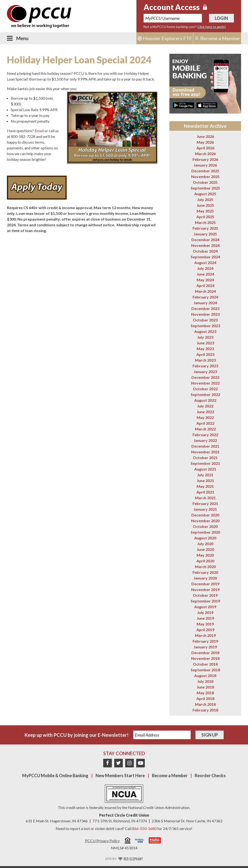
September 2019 (205, 601)
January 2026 (205, 165)
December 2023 (205, 308)
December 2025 (205, 171)
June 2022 (205, 412)
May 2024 (205, 280)
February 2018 (205, 710)
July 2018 (205, 681)
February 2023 (205, 366)
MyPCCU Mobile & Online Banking (55, 776)
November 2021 (205, 452)
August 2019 (205, 607)
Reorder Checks (210, 776)
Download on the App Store (207, 105)
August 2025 (205, 194)
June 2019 (205, 618)
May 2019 (205, 624)
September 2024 (205, 257)
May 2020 (205, 555)
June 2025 (205, 205)
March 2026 (205, 154)
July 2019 (205, 612)
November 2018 (205, 658)
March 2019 (205, 635)
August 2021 (205, 469)
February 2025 (205, 228)
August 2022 (205, 400)
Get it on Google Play (183, 105)
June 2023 (205, 343)
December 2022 (205, 377)
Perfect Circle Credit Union (124, 815)
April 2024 (205, 285)
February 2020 (205, 572)
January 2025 (205, 234)
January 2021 (205, 509)
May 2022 (205, 417)
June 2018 (205, 687)
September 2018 (205, 670)
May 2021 (205, 486)
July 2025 (205, 199)
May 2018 (205, 693)
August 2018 (205, 675)
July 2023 (205, 337)
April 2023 (205, 354)
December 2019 (205, 584)
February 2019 (205, 641)
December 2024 (205, 240)
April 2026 (205, 148)
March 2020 (205, 567)
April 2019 (205, 630)
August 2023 (205, 331)
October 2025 (205, 182)
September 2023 (205, 326)
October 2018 (205, 664)
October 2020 (205, 526)
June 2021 (205, 480)
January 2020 (205, 578)
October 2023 (205, 320)
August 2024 (205, 263)
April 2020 (205, 561)
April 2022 (205, 423)
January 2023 (205, 372)
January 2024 (205, 303)
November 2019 (205, 589)
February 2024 (205, 297)
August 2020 (205, 538)
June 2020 (205, 549)
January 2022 (205, 440)
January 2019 (205, 647)
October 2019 (205, 595)
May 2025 (205, 211)
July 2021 (205, 475)
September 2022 (205, 394)
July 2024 (205, 268)
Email (39, 131)
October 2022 (205, 389)
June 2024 (205, 274)
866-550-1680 (144, 828)
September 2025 (205, 188)
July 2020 (205, 544)
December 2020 (205, 515)
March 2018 (205, 704)
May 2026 (205, 142)
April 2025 (205, 217)
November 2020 (205, 521)
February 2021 (205, 503)
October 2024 (205, 251)
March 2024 (205, 291)
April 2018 (205, 698)
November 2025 (205, 176)
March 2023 (205, 360)
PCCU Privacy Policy (102, 841)
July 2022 (205, 406)
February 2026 (205, 159)
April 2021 (205, 492)
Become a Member (170, 776)
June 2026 (205, 136)
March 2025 (205, 222)
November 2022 (205, 383)
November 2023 (205, 314)
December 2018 (205, 653)
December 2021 (205, 446)
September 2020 (205, 532)
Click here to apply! (212, 27)
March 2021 (205, 498)
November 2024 (205, 245)
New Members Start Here (120, 776)
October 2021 (205, 458)
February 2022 (205, 435)
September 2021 (205, 463)
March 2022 (205, 429)
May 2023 (205, 349)
